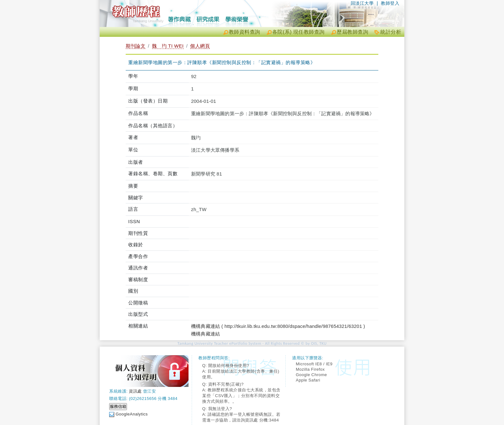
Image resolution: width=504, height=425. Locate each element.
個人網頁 (200, 46)
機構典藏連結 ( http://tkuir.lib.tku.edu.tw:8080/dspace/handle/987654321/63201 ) (278, 326)
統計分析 (391, 32)
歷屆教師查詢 (352, 32)
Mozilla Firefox (310, 369)
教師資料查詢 (245, 32)
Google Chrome (311, 375)
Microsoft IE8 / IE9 (314, 364)
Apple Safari (308, 380)
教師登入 (390, 3)
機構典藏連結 (206, 334)
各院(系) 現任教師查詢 (298, 32)
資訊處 (135, 391)
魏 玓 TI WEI (168, 46)
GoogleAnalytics (132, 414)
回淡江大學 (362, 3)
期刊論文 (136, 46)
